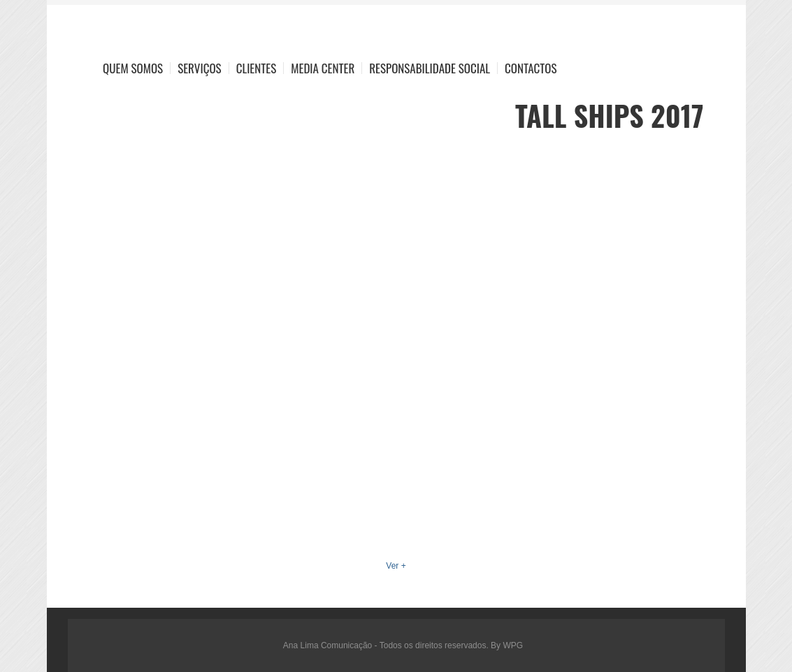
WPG (513, 645)
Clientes (257, 68)
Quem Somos (133, 68)
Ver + (396, 566)
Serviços (200, 68)
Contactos (531, 68)
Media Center (323, 68)
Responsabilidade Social (430, 68)
